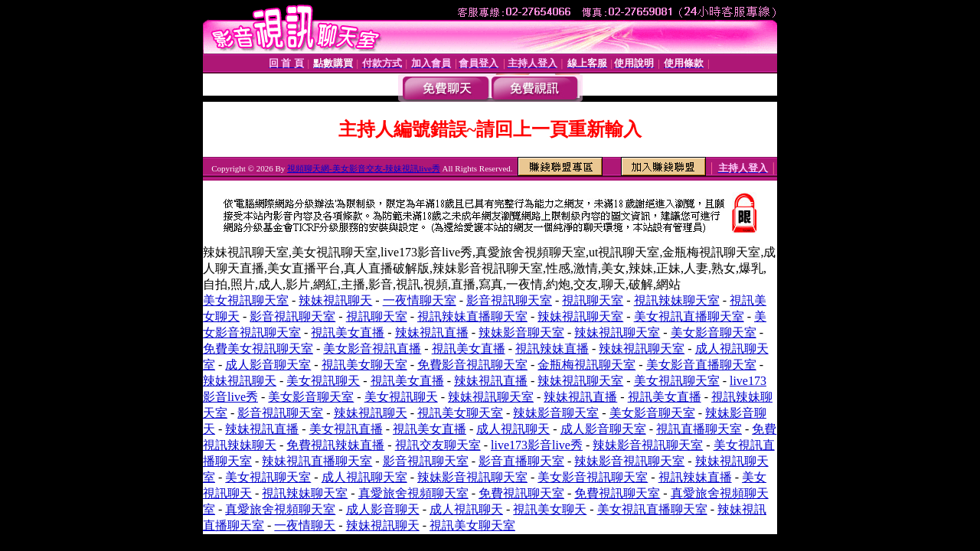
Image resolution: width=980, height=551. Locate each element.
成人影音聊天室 (268, 365)
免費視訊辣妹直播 (335, 445)
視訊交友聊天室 (438, 445)
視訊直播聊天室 (699, 429)
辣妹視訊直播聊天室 (317, 461)
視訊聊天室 (593, 300)
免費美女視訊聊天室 (258, 349)
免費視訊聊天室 (521, 493)
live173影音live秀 (537, 445)
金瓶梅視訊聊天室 (586, 365)
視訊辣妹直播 (552, 349)
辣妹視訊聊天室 (580, 316)
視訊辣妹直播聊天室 (472, 316)
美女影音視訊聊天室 (593, 477)
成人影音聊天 (383, 509)
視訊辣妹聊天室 (677, 300)
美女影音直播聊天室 (701, 365)
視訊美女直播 (348, 333)
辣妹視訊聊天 (335, 300)
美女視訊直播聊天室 (689, 316)
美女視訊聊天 (323, 381)
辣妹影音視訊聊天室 (648, 445)
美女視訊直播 (346, 429)
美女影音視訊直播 (372, 349)
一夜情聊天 (305, 525)
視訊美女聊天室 (364, 365)
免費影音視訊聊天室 (472, 365)
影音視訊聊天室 (509, 300)
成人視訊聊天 (513, 429)
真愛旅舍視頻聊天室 (413, 493)
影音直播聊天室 (521, 461)
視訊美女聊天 (550, 509)
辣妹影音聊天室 (521, 333)
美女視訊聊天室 (246, 300)
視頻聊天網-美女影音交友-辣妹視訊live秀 (364, 168)
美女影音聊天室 (714, 333)
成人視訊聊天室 (364, 477)
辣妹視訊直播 (432, 333)
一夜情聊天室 (420, 300)
